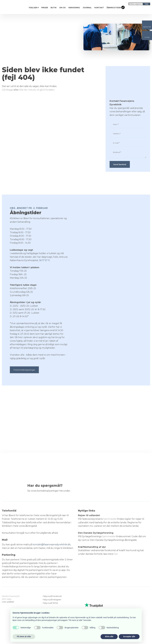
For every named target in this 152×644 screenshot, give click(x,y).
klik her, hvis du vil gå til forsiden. (37, 90)
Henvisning (74, 8)
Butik (54, 8)
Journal (87, 8)
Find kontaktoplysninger (24, 370)
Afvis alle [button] (109, 636)
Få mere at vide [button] (24, 636)
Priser (45, 8)
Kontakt (99, 8)
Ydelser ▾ (34, 8)
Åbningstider (114, 8)
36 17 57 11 (44, 260)
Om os (62, 8)
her (116, 554)
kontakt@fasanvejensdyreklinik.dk (52, 545)
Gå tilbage (8, 90)
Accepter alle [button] (129, 636)
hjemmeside (110, 519)
